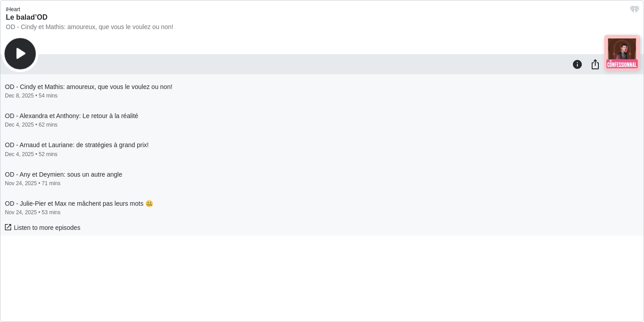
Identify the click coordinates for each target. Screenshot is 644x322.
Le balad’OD (27, 17)
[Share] (595, 64)
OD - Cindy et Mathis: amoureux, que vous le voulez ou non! (89, 27)
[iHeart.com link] (635, 11)
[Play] (20, 54)
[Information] (577, 64)
